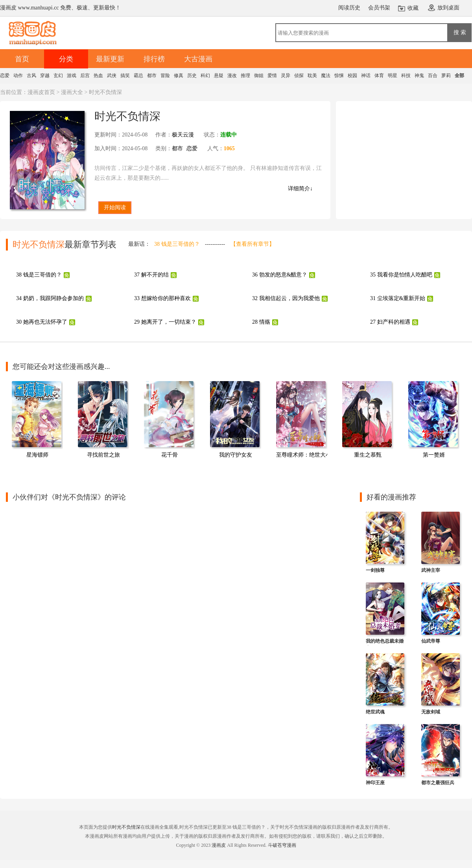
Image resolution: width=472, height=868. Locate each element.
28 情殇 (261, 322)
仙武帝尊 (431, 641)
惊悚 (339, 76)
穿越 (45, 76)
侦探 (299, 76)
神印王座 (375, 783)
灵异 (286, 76)
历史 (192, 76)
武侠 (112, 76)
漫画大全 (72, 92)
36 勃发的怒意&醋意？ (280, 275)
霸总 (138, 76)
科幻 (205, 76)
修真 (179, 76)
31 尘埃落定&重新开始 (398, 298)
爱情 (272, 76)
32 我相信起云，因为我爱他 (286, 298)
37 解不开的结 (151, 275)
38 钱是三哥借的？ (177, 244)
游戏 (72, 76)
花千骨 (170, 455)
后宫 (85, 76)
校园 (352, 76)
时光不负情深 (126, 827)
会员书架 (379, 8)
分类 (66, 59)
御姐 (259, 76)
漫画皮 (219, 845)
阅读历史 (349, 8)
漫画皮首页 (41, 92)
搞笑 (125, 76)
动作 (18, 76)
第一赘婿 (434, 455)
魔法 (326, 76)
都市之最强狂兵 (438, 783)
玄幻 (58, 76)
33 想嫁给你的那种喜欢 (162, 298)
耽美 (312, 76)
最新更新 (110, 59)
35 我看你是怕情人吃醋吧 (401, 275)
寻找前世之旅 (103, 455)
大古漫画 (198, 59)
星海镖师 (37, 455)
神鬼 (419, 76)
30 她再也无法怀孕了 (42, 322)
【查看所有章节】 (253, 244)
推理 (245, 76)
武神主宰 (431, 570)
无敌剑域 (431, 712)
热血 (98, 76)
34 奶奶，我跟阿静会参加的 (50, 298)
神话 (366, 76)
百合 (433, 76)
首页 (22, 59)
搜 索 (460, 32)
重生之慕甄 (368, 455)
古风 (31, 76)
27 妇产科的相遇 (390, 322)
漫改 (232, 76)
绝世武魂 (375, 712)
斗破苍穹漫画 (282, 845)
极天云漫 (183, 135)
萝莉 (446, 76)
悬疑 (219, 76)
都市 (152, 76)
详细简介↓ (300, 189)
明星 (393, 76)
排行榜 (154, 59)
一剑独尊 (375, 570)
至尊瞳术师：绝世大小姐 (306, 455)
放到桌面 (448, 8)
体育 (379, 76)
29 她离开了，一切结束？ (165, 322)
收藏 (413, 8)
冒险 (165, 76)
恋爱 (5, 76)
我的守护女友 (236, 455)
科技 (406, 76)
